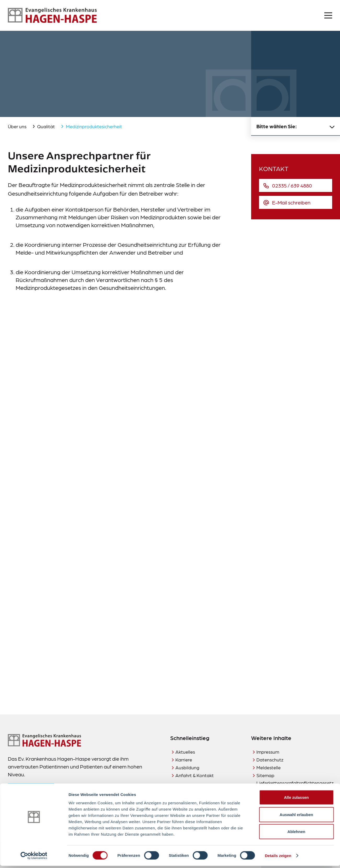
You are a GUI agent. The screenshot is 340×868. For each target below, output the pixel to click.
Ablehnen (296, 834)
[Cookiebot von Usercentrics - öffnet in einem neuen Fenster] (34, 858)
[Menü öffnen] (328, 15)
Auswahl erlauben (296, 817)
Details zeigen (278, 858)
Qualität (46, 126)
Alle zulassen (296, 799)
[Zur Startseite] (52, 15)
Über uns (17, 126)
